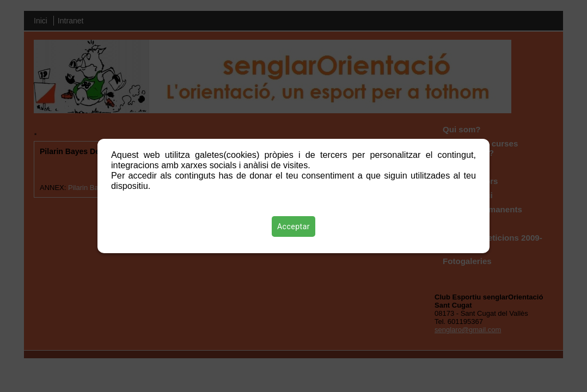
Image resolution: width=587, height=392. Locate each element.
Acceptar (293, 226)
